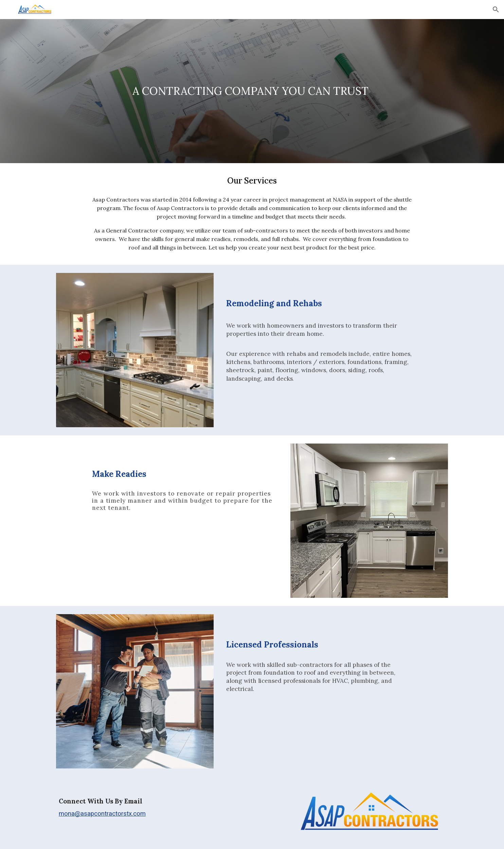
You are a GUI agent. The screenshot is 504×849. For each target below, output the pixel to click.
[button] (496, 10)
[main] (252, 91)
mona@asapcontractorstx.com (102, 814)
